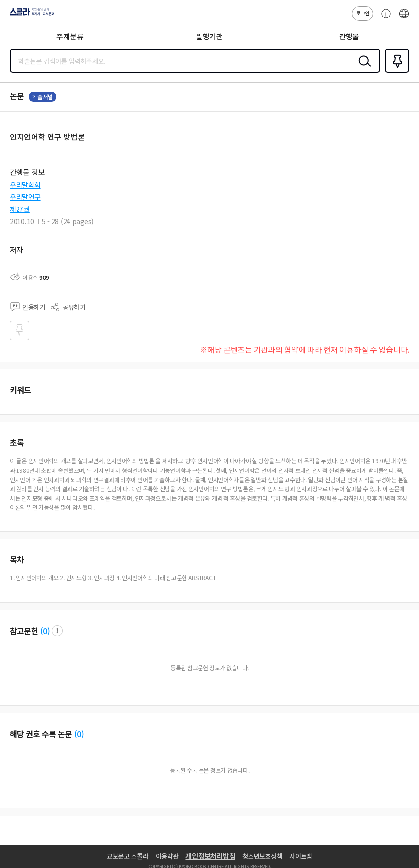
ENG (404, 18)
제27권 (20, 209)
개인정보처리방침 (210, 856)
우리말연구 (25, 197)
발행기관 (209, 36)
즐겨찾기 (395, 72)
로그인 (363, 13)
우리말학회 (25, 185)
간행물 (349, 36)
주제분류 (70, 36)
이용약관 (167, 856)
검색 (363, 69)
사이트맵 (301, 856)
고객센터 (384, 18)
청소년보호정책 (262, 856)
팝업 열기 (57, 631)
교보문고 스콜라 (128, 856)
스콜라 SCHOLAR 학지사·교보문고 (29, 15)
